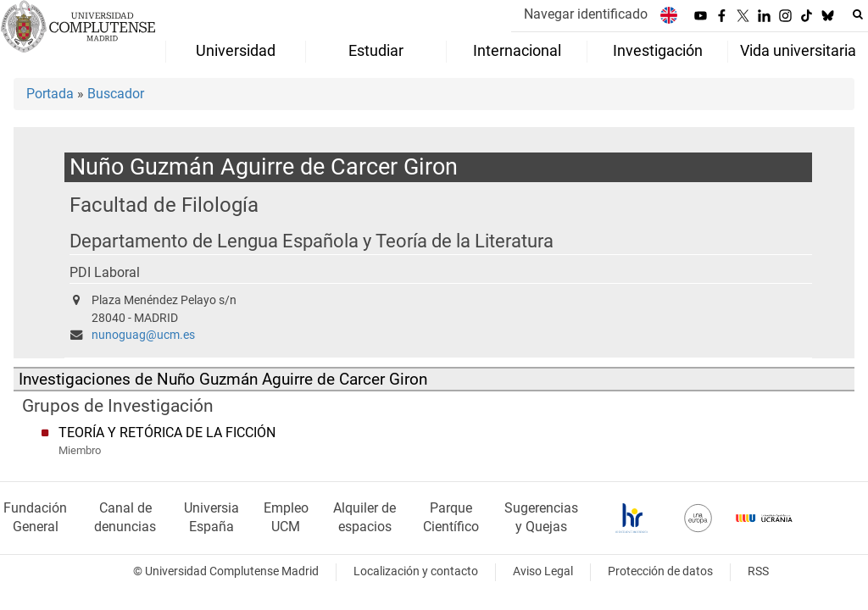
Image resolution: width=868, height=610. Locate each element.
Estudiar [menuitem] (376, 51)
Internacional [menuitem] (517, 51)
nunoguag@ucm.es (143, 335)
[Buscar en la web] (858, 14)
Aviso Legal (543, 571)
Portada (50, 94)
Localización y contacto (416, 571)
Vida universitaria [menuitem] (798, 51)
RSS (758, 571)
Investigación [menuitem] (658, 51)
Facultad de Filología (164, 205)
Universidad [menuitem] (236, 51)
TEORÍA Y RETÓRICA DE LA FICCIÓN (167, 433)
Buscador (116, 94)
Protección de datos (660, 571)
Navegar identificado (586, 14)
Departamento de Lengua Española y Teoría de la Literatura (312, 241)
